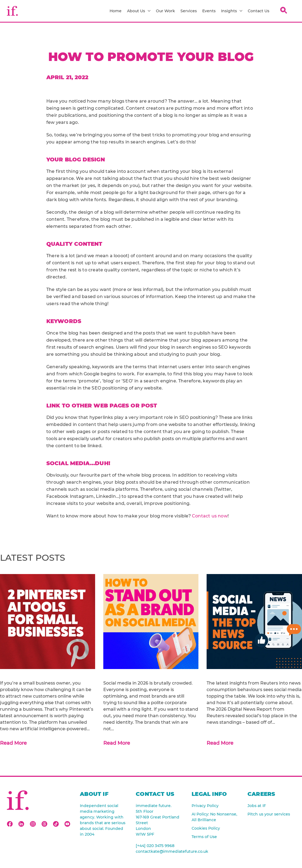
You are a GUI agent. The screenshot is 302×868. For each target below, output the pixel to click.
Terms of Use (204, 837)
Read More (13, 743)
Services (189, 11)
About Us (139, 11)
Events (209, 11)
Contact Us (259, 11)
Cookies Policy (206, 828)
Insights (232, 11)
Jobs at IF (257, 806)
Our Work (165, 11)
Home (116, 11)
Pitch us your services (269, 814)
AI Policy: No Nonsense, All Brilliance (214, 817)
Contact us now (210, 516)
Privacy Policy (205, 806)
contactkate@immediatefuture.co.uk (160, 851)
